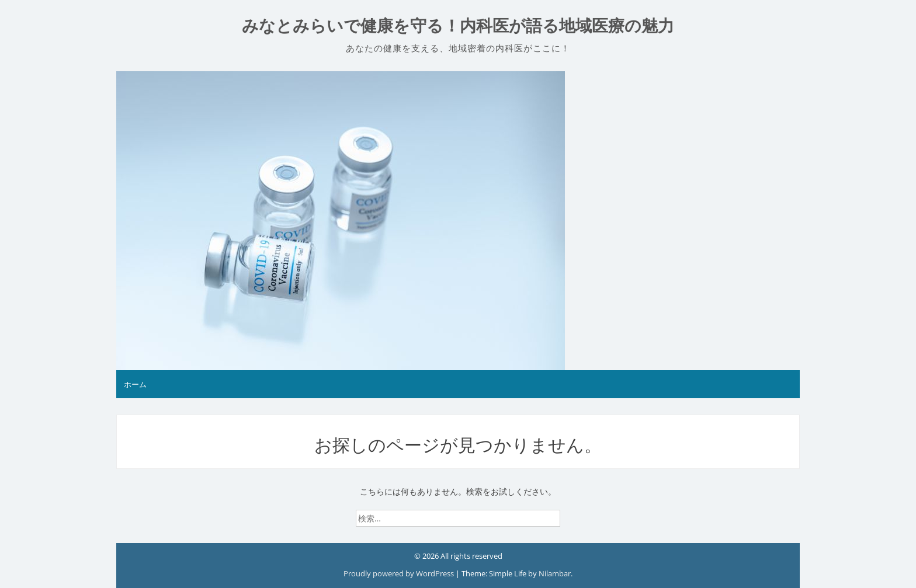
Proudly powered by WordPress (400, 573)
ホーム (135, 384)
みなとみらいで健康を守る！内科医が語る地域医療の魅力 (458, 26)
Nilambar (555, 573)
